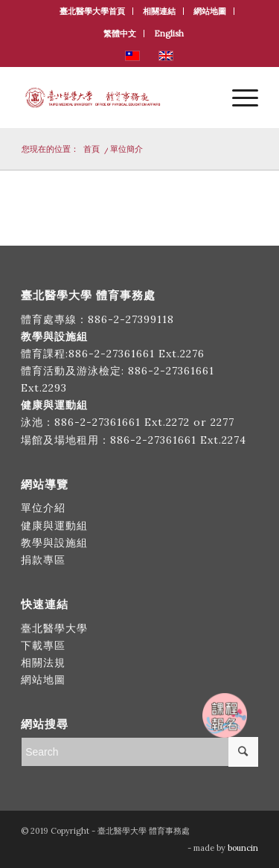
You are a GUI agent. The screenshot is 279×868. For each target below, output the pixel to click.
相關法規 (43, 663)
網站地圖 (210, 11)
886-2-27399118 (131, 319)
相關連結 (159, 11)
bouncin (243, 848)
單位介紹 (43, 508)
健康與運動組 (54, 526)
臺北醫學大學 (54, 628)
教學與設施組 (56, 543)
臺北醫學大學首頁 (92, 11)
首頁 (92, 149)
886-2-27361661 (112, 354)
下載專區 (43, 645)
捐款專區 (43, 560)
